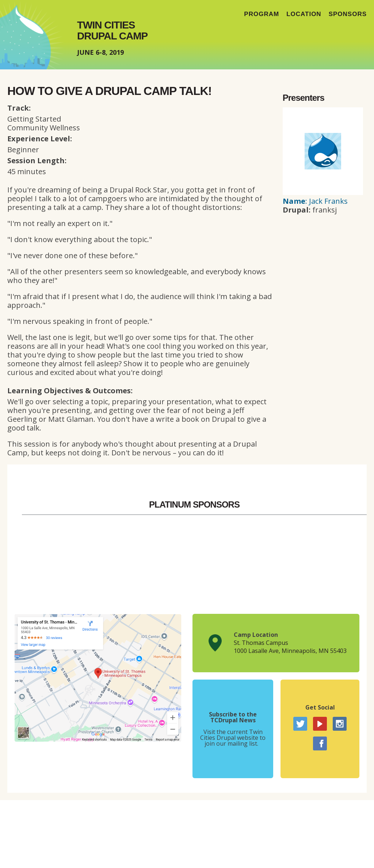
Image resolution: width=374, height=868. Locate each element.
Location (304, 14)
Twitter (300, 724)
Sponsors (348, 14)
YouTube (320, 724)
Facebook (320, 743)
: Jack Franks (315, 201)
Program (262, 14)
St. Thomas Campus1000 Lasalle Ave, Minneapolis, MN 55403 (290, 647)
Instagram (340, 724)
